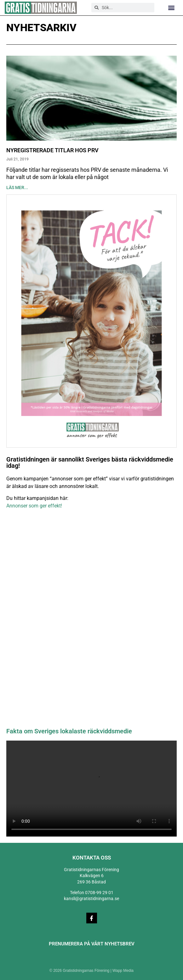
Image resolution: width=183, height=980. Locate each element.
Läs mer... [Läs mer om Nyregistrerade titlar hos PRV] (17, 188)
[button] (172, 8)
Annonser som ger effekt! (34, 506)
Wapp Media (123, 971)
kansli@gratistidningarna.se (91, 899)
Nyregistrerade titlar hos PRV (52, 150)
